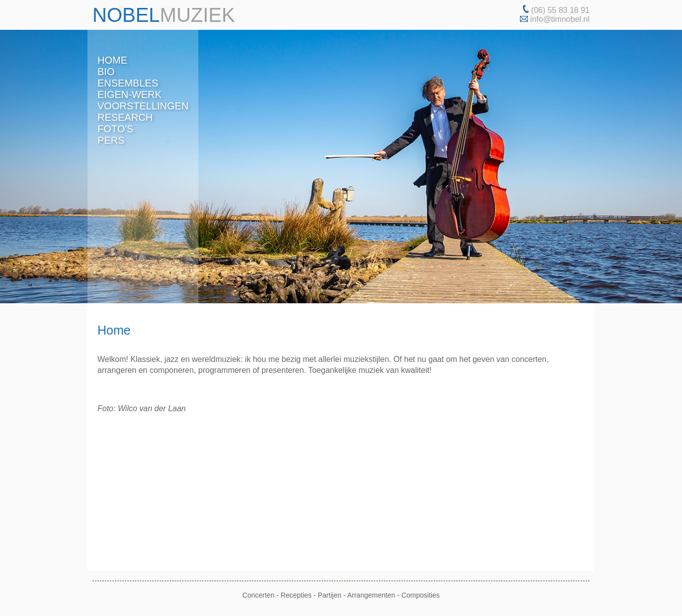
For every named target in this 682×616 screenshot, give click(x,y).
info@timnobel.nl (560, 19)
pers (111, 140)
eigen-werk (129, 94)
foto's (115, 129)
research (125, 117)
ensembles (128, 83)
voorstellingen (143, 106)
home (112, 60)
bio (106, 72)
